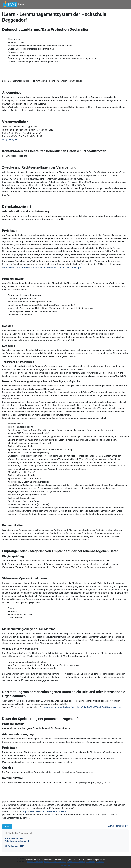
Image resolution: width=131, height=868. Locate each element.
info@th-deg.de (10, 139)
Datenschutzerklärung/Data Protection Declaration (46, 862)
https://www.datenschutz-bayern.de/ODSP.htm (45, 811)
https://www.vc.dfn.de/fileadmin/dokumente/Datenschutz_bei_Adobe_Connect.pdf (42, 267)
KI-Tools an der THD (14, 846)
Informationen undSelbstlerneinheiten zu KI (17, 840)
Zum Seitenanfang (118, 826)
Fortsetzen (65, 865)
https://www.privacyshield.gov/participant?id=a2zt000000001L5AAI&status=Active (82, 707)
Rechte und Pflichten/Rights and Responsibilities (86, 862)
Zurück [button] (7, 827)
